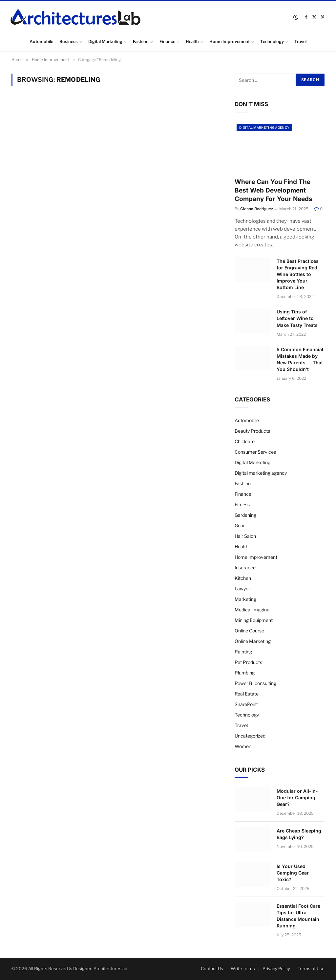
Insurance (245, 568)
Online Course (249, 631)
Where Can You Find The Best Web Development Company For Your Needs (273, 190)
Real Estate (247, 694)
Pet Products (248, 662)
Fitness (242, 504)
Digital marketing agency (264, 127)
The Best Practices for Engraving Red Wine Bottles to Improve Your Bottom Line (298, 274)
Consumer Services (255, 452)
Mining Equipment (254, 620)
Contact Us (212, 969)
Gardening (245, 515)
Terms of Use (311, 969)
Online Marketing (253, 641)
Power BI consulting (255, 683)
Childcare (245, 441)
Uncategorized (250, 736)
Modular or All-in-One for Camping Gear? (297, 798)
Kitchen (243, 578)
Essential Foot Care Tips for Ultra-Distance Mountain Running (298, 916)
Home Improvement (230, 42)
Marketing (245, 599)
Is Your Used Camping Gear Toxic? (293, 873)
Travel (300, 42)
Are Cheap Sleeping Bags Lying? (299, 834)
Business (69, 42)
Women (243, 746)
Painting (243, 652)
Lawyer (242, 589)
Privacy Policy (276, 969)
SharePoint (246, 704)
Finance (167, 42)
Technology (272, 42)
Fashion (141, 42)
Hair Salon (245, 536)
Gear (240, 525)
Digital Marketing (105, 42)
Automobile (41, 42)
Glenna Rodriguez (257, 209)
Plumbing (245, 673)
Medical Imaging (252, 610)
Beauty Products (252, 431)
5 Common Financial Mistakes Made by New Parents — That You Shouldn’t (300, 359)
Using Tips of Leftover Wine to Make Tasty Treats (297, 318)
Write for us (243, 969)
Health (192, 42)
